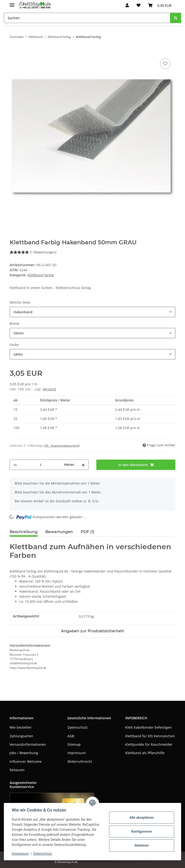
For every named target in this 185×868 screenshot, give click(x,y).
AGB (71, 736)
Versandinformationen (28, 744)
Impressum (77, 753)
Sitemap (74, 744)
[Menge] (40, 465)
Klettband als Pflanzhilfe (145, 753)
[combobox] (92, 312)
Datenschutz (78, 727)
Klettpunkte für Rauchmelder (149, 744)
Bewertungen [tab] (59, 532)
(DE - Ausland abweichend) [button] (62, 446)
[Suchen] (87, 18)
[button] (127, 5)
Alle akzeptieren (142, 818)
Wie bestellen (21, 727)
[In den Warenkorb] (13, 52)
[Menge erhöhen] (83, 465)
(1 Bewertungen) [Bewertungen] (33, 252)
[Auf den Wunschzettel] (165, 64)
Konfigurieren (142, 831)
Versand (49, 389)
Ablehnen (142, 845)
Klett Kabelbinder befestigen (149, 727)
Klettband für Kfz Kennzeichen (150, 736)
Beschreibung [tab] (24, 532)
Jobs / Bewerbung (24, 753)
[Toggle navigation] (12, 3)
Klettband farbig (41, 275)
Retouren (17, 770)
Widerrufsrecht (80, 761)
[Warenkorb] (160, 5)
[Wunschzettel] (139, 5)
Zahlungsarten (21, 736)
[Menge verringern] (15, 465)
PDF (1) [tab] (88, 532)
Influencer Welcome (26, 761)
